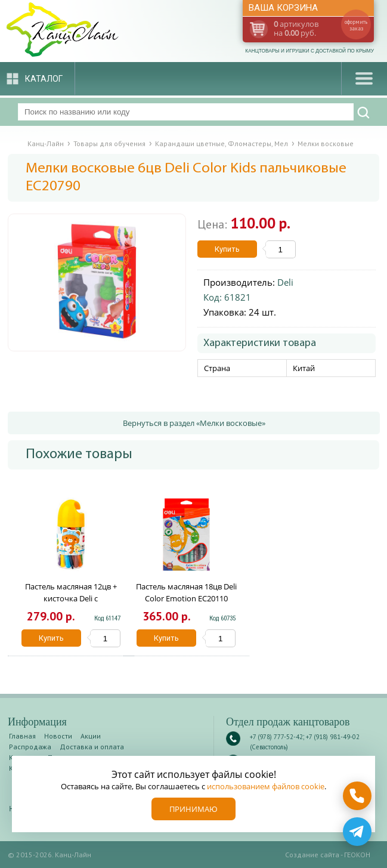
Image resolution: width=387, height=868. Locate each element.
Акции (91, 736)
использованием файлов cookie (266, 786)
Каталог (44, 79)
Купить (227, 249)
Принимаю (194, 809)
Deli (285, 282)
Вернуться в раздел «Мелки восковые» (194, 423)
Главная (22, 736)
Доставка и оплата (92, 747)
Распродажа (30, 747)
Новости (58, 736)
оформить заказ (356, 25)
